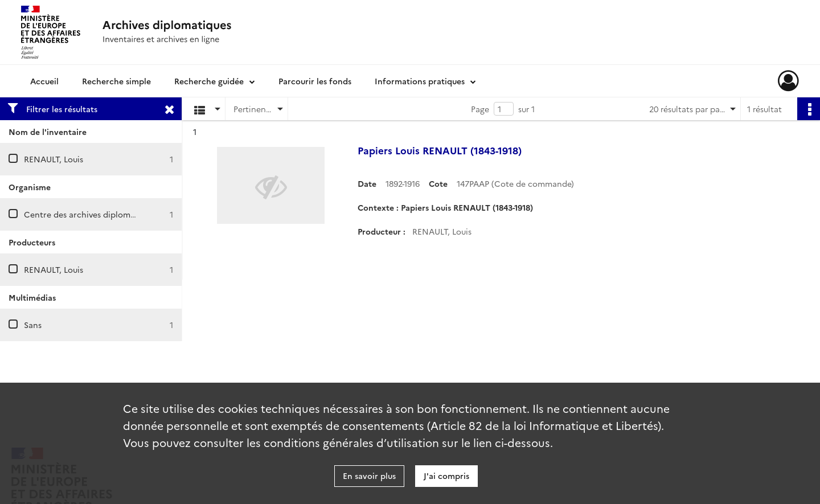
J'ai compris (446, 476)
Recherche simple (116, 81)
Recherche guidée (209, 81)
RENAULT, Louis (54, 159)
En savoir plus (369, 476)
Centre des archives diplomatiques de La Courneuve (125, 214)
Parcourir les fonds (315, 81)
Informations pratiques (420, 81)
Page (480, 109)
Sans (33, 325)
